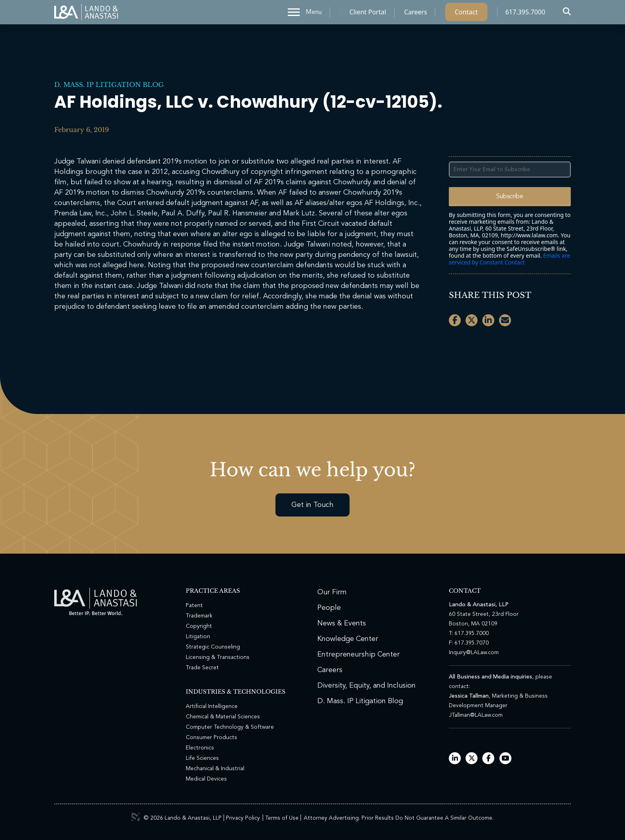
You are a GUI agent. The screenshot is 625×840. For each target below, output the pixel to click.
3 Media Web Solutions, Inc (136, 817)
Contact (466, 14)
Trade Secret (202, 668)
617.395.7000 (525, 14)
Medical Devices (206, 779)
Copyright (199, 626)
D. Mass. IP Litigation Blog (109, 85)
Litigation (198, 637)
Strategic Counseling (213, 647)
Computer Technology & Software (230, 727)
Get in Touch (312, 505)
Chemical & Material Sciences (223, 717)
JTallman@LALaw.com (476, 715)
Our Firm (332, 592)
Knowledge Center (348, 639)
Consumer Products (211, 737)
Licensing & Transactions (218, 657)
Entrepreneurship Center (359, 655)
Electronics (200, 748)
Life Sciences (202, 758)
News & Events (342, 623)
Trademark (199, 616)
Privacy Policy (243, 818)
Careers (416, 14)
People (329, 608)
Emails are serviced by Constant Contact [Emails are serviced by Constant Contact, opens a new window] (509, 259)
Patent (194, 605)
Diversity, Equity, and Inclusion (367, 686)
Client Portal (368, 14)
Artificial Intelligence (212, 706)
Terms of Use (282, 818)
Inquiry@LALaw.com (474, 653)
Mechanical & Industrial (215, 769)
